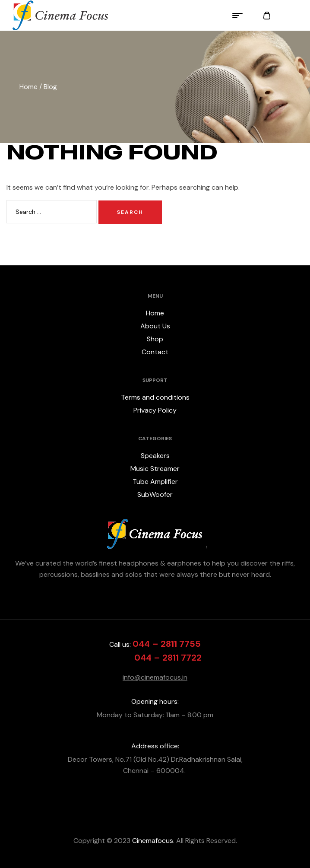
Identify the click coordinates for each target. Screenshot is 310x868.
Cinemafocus (152, 841)
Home (28, 87)
